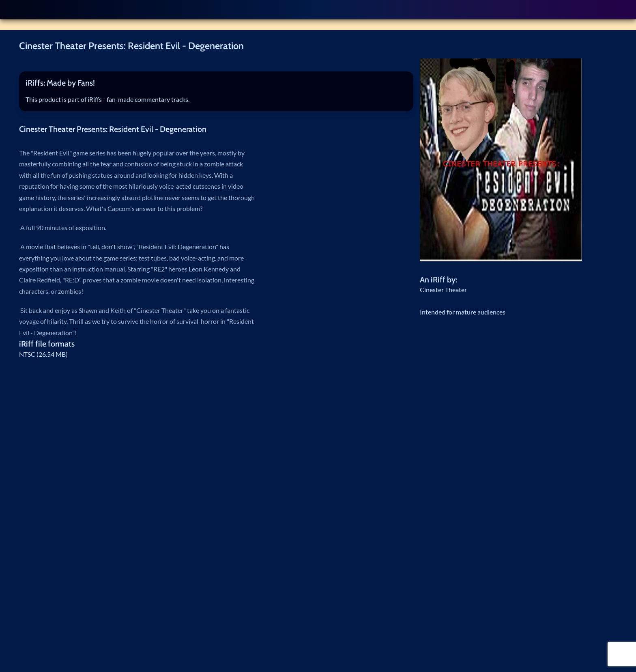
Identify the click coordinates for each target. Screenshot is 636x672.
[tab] (216, 83)
